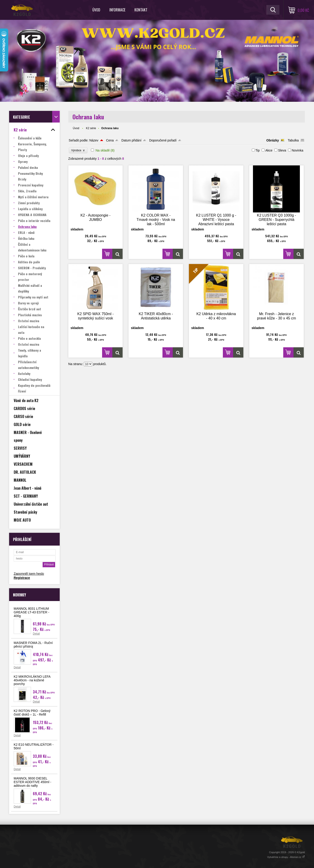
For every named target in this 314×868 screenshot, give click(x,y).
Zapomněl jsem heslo (29, 574)
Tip (258, 150)
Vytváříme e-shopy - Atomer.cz (286, 857)
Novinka (297, 150)
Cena (110, 140)
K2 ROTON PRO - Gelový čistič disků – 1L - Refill (32, 713)
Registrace (22, 578)
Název (94, 140)
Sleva (282, 150)
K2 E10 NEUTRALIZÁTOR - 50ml (34, 746)
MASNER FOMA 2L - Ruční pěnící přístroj (33, 645)
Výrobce (78, 150)
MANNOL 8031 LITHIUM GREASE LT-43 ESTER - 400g (31, 612)
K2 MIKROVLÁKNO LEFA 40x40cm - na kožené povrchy (32, 680)
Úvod (96, 10)
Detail (36, 634)
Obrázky (273, 140)
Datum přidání (131, 140)
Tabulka (293, 140)
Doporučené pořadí (163, 140)
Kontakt (141, 10)
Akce (269, 150)
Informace (117, 10)
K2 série (91, 128)
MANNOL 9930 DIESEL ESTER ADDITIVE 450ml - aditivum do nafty (32, 782)
